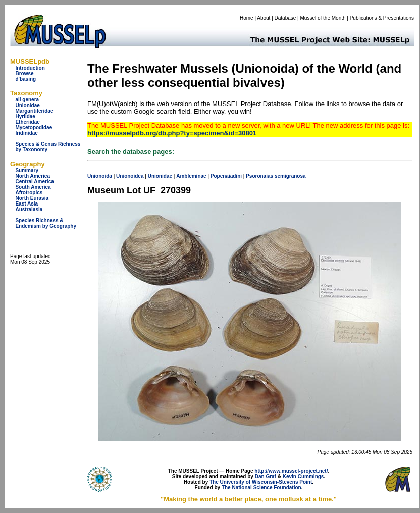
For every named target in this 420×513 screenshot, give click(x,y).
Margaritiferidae (34, 111)
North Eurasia (32, 198)
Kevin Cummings (303, 476)
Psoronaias (259, 176)
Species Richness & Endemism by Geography (46, 223)
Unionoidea (130, 176)
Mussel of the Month (323, 18)
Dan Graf (266, 476)
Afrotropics (29, 193)
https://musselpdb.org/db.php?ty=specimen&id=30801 (172, 133)
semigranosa (290, 176)
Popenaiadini (226, 176)
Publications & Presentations (382, 18)
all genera (27, 100)
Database (285, 18)
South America (33, 187)
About (264, 18)
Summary (27, 170)
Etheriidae (27, 122)
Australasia (29, 209)
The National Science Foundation (261, 488)
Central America (34, 182)
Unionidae (27, 105)
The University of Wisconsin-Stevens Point (261, 482)
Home (247, 18)
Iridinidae (26, 133)
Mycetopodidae (34, 127)
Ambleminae (191, 176)
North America (33, 176)
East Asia (27, 204)
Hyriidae (25, 116)
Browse (24, 73)
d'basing (25, 79)
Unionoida (100, 176)
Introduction (30, 68)
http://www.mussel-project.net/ (291, 471)
